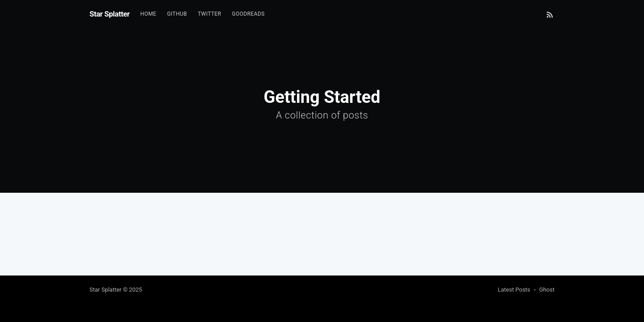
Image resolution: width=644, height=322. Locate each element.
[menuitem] (148, 14)
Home (148, 14)
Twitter (209, 14)
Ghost (547, 290)
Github (177, 14)
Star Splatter (110, 14)
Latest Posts (514, 290)
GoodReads (248, 14)
